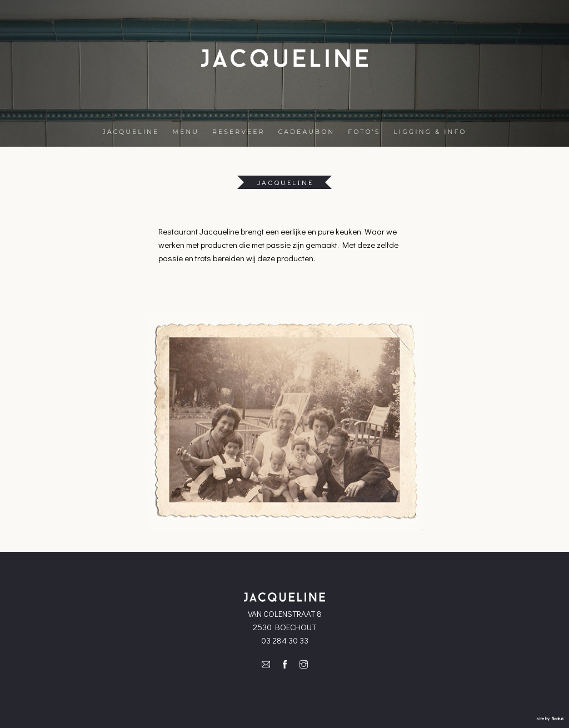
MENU (186, 132)
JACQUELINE (131, 132)
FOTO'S (364, 132)
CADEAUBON (306, 132)
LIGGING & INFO (430, 132)
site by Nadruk (550, 719)
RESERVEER (239, 132)
